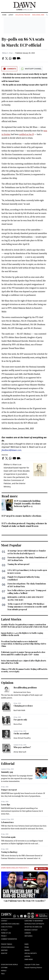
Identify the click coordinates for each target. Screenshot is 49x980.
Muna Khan (18, 724)
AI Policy (4, 930)
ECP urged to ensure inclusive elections (21, 516)
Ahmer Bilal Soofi (20, 752)
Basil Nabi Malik (19, 710)
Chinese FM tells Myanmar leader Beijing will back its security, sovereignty (24, 670)
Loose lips (6, 805)
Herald (4, 971)
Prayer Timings (7, 944)
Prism (27, 947)
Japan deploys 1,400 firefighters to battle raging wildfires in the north (22, 634)
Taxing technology (9, 852)
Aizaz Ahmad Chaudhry (22, 738)
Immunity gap (7, 772)
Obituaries (29, 936)
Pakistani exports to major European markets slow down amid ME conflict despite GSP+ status (23, 653)
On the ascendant (21, 734)
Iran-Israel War (38, 15)
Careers (28, 933)
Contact (4, 921)
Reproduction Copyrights (34, 924)
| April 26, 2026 (25, 10)
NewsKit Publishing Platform (33, 968)
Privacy (4, 936)
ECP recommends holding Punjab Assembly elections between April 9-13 (27, 503)
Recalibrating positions (25, 687)
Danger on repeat (9, 790)
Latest (11, 15)
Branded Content (31, 930)
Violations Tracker (23, 15)
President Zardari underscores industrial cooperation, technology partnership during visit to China (24, 644)
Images (27, 950)
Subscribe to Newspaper (34, 921)
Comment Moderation (9, 939)
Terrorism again (8, 837)
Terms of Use (6, 933)
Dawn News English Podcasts (15, 868)
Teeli (3, 974)
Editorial (8, 763)
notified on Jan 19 (26, 134)
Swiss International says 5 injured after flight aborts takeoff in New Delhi (24, 662)
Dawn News (29, 959)
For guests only (20, 720)
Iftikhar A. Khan (7, 53)
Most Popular (11, 545)
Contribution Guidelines (10, 924)
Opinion (7, 683)
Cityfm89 (4, 968)
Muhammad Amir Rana (22, 692)
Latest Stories (11, 619)
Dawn (27, 944)
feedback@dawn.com (11, 450)
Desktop (4, 953)
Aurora (27, 956)
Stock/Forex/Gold (8, 947)
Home (4, 15)
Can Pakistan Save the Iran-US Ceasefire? (25, 901)
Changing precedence (23, 706)
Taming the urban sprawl (18, 564)
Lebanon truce (7, 822)
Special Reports (31, 953)
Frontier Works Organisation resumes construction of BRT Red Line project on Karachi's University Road (24, 626)
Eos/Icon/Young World (9, 965)
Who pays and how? (22, 747)
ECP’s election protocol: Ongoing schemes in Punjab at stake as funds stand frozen (24, 525)
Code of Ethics (7, 927)
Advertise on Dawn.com (33, 927)
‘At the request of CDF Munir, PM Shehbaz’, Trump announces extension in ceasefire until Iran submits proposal (27, 607)
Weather (4, 950)
